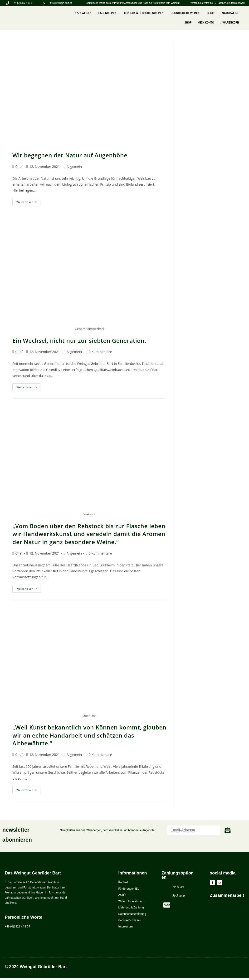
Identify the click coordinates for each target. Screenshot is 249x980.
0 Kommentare (100, 352)
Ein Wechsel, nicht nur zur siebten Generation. (79, 340)
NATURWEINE (223, 13)
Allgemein (74, 167)
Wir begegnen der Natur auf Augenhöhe (70, 155)
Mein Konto (211, 23)
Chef (19, 167)
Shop (237, 13)
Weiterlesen (29, 201)
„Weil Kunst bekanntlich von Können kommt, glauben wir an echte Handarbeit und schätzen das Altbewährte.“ (89, 735)
